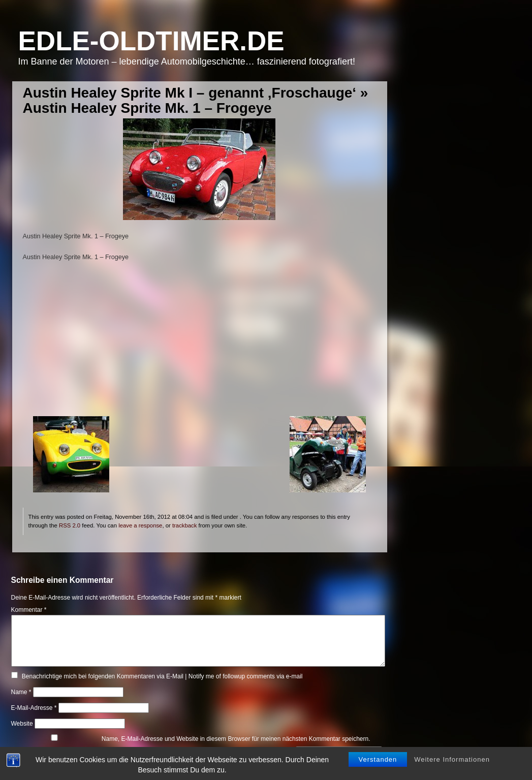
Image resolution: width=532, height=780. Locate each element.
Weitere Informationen (452, 753)
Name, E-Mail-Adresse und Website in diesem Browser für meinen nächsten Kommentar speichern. (236, 739)
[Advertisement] (199, 345)
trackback (184, 525)
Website (22, 724)
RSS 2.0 (70, 525)
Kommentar (29, 610)
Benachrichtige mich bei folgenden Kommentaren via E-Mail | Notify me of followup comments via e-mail (162, 676)
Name (21, 692)
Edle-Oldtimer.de (151, 41)
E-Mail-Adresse (34, 708)
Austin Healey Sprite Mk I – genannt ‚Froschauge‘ (190, 93)
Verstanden (378, 753)
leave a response (140, 525)
